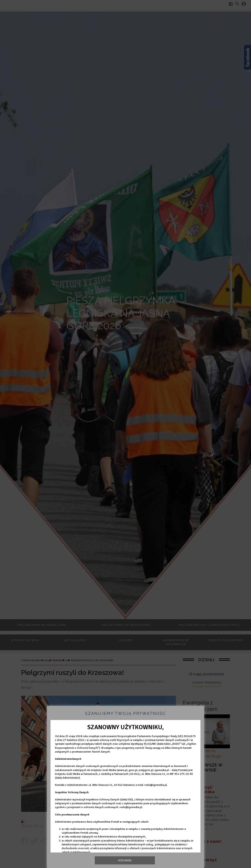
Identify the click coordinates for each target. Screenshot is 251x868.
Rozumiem (125, 860)
